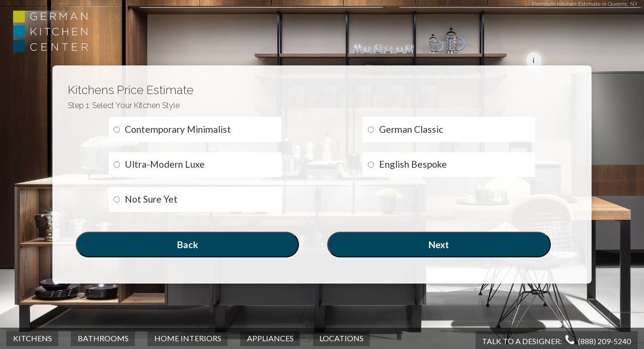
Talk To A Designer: (556, 341)
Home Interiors (188, 338)
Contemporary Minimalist (172, 129)
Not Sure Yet (146, 199)
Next (439, 245)
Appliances (270, 338)
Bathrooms (103, 338)
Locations (341, 338)
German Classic (405, 129)
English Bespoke (407, 164)
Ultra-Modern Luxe (159, 164)
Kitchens (33, 338)
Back (188, 245)
